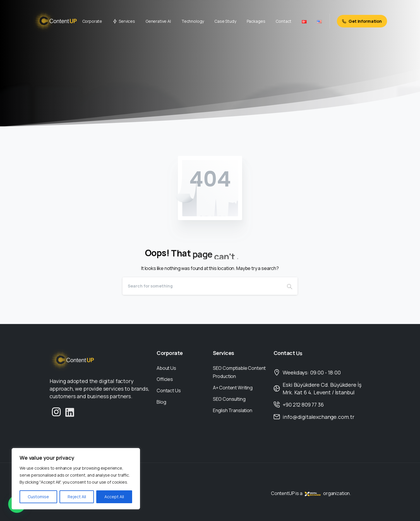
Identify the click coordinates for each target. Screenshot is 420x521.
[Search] (202, 286)
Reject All (77, 497)
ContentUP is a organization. (311, 493)
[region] (76, 479)
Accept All (114, 497)
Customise (38, 497)
